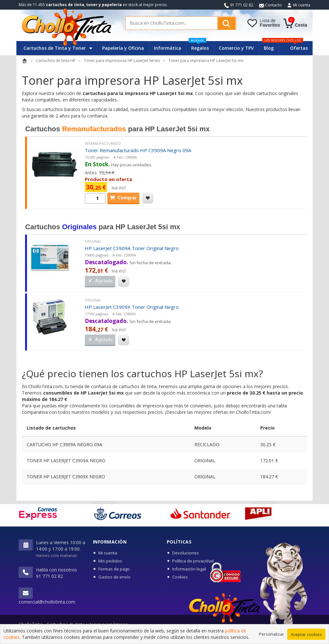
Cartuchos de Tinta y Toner (58, 48)
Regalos (199, 46)
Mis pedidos (110, 561)
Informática (168, 48)
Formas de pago (114, 569)
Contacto (270, 5)
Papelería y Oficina (123, 48)
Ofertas (299, 48)
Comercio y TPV (236, 48)
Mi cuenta (302, 5)
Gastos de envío (114, 577)
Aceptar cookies (306, 637)
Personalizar (271, 637)
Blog (269, 48)
